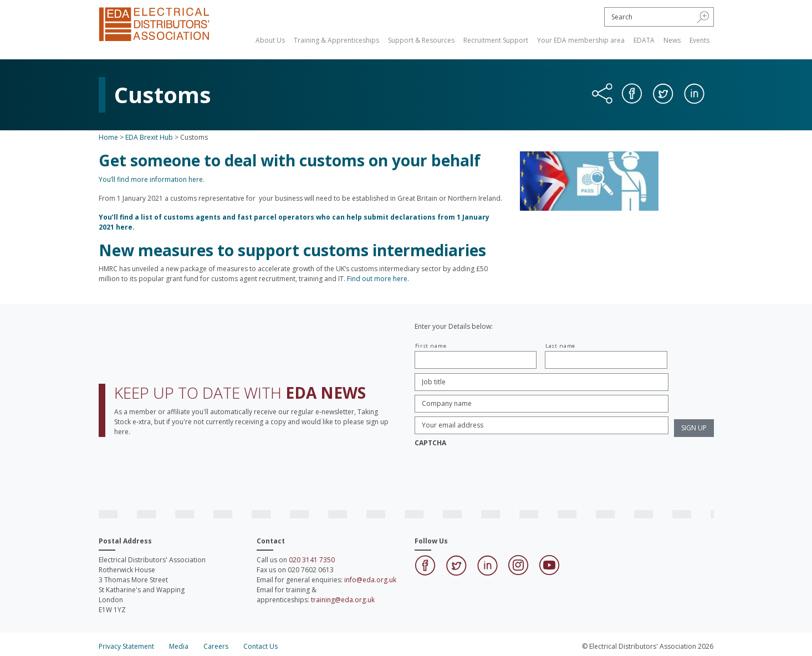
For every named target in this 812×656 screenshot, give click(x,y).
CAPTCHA (430, 443)
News (672, 40)
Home (108, 137)
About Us (270, 40)
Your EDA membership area (581, 40)
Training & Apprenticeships (336, 40)
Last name (560, 346)
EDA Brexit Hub (149, 137)
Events (699, 40)
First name (431, 346)
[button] (703, 17)
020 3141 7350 (312, 560)
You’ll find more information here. (152, 179)
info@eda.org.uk (370, 580)
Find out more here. (378, 279)
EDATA (644, 40)
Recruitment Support (496, 40)
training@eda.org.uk (343, 600)
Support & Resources (421, 40)
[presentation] (499, 473)
